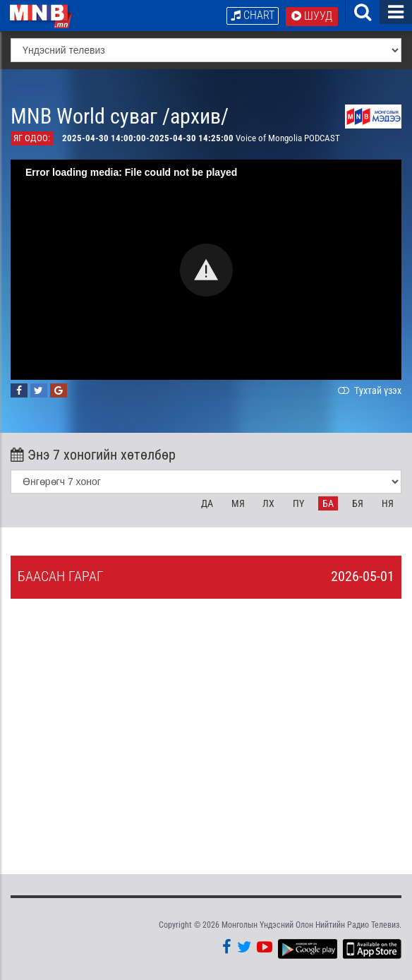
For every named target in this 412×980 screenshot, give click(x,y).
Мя (238, 503)
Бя (358, 503)
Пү (298, 503)
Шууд (312, 16)
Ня (388, 503)
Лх (268, 503)
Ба (328, 503)
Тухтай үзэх (368, 390)
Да (207, 503)
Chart (253, 15)
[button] (206, 270)
